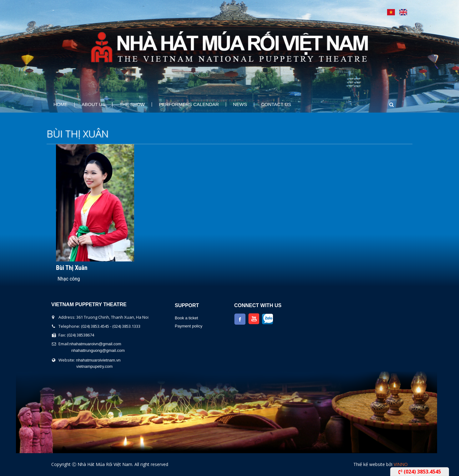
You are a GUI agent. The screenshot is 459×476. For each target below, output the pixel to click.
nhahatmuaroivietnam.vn (98, 360)
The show (132, 104)
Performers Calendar (189, 104)
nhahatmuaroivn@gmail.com (95, 344)
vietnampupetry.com (94, 366)
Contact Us (276, 104)
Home (61, 104)
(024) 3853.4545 (420, 472)
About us (93, 104)
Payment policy (189, 326)
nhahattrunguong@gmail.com (98, 350)
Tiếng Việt (391, 12)
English (403, 12)
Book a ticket (186, 318)
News (240, 104)
